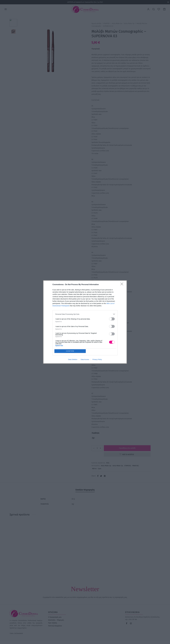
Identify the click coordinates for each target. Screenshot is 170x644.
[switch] (112, 319)
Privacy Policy (97, 359)
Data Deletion (73, 359)
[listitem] (85, 314)
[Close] (123, 285)
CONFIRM (70, 351)
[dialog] (85, 322)
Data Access (85, 359)
